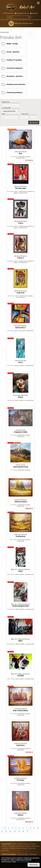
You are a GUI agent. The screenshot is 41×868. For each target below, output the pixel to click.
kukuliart (34, 13)
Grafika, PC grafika (8, 846)
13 (10, 831)
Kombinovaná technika (18, 848)
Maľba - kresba (18, 844)
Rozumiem (34, 865)
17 (28, 831)
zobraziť (34, 123)
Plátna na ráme (23, 854)
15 (19, 831)
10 (38, 828)
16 (23, 831)
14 (15, 831)
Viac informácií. (23, 862)
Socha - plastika (30, 844)
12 (6, 831)
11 (2, 831)
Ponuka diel (4, 32)
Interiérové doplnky (24, 846)
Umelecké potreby (9, 854)
